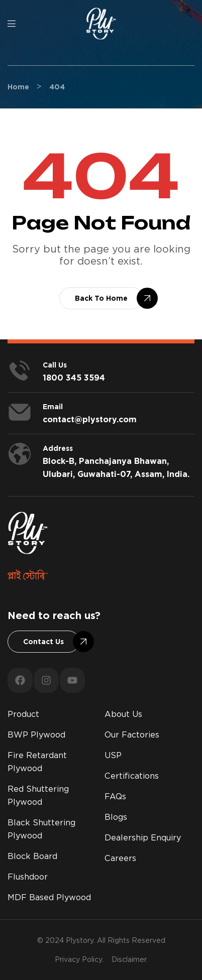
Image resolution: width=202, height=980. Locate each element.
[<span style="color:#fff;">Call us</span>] (20, 371)
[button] (101, 298)
